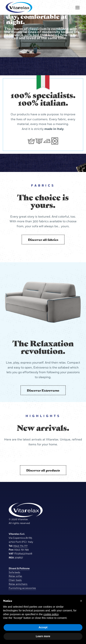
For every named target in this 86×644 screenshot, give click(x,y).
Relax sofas (15, 576)
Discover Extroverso (43, 390)
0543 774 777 (20, 546)
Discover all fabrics (43, 240)
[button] (81, 601)
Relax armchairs (18, 584)
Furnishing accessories (22, 588)
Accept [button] (43, 627)
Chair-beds (15, 580)
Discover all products (43, 470)
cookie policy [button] (51, 614)
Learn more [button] (43, 636)
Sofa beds (14, 572)
